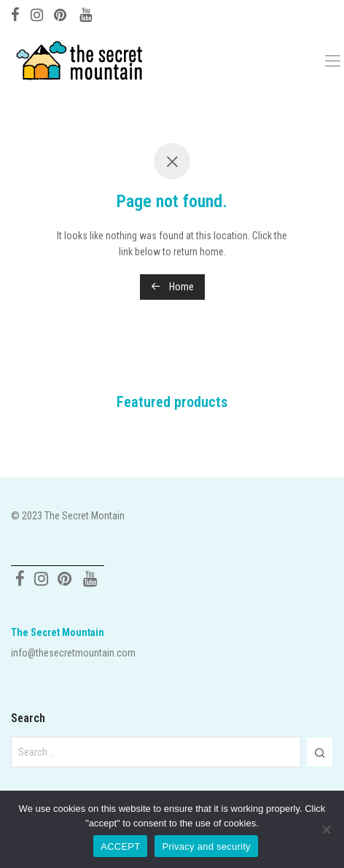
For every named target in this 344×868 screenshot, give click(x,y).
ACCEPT (120, 846)
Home (172, 287)
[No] (326, 829)
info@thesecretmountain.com (73, 653)
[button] (320, 752)
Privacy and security (206, 846)
